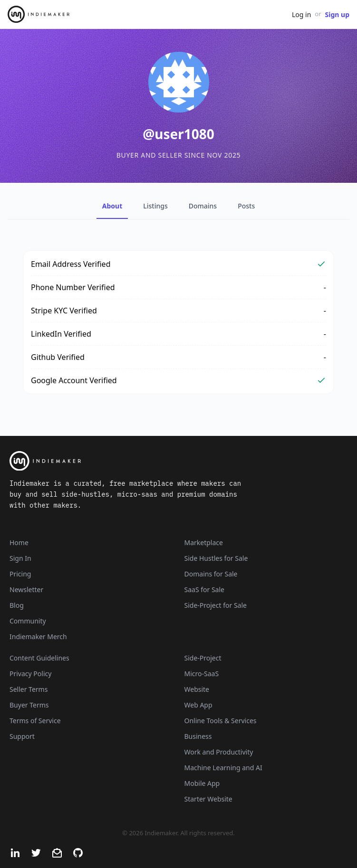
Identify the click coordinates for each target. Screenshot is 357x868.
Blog (17, 605)
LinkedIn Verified (61, 334)
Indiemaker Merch (38, 637)
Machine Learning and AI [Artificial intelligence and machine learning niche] (223, 768)
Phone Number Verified (73, 287)
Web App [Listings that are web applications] (198, 705)
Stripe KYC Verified (64, 311)
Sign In (20, 558)
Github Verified (58, 357)
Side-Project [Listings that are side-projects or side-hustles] (203, 658)
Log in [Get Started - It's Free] (301, 14)
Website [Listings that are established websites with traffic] (197, 689)
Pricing (20, 574)
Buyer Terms (29, 705)
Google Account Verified (74, 380)
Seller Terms (29, 689)
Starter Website (208, 799)
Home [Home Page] (19, 542)
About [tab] (112, 206)
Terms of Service (35, 721)
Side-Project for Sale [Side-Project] (216, 605)
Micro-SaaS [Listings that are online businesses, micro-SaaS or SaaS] (202, 674)
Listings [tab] (155, 206)
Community (28, 621)
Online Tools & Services (221, 721)
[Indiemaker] (178, 461)
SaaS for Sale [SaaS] (204, 590)
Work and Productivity (219, 752)
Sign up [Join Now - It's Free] (337, 14)
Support (22, 736)
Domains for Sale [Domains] (211, 574)
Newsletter (26, 590)
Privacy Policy (30, 674)
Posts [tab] (246, 206)
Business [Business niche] (198, 736)
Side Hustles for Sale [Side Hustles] (216, 558)
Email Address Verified (71, 264)
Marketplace (204, 542)
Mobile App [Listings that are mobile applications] (202, 783)
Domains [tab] (203, 206)
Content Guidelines (39, 658)
